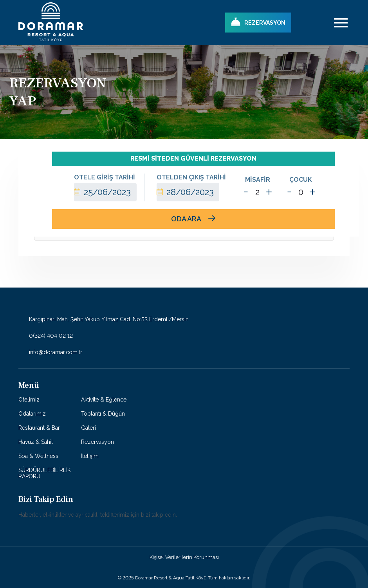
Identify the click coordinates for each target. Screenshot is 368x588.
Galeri (88, 428)
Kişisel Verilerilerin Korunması (184, 557)
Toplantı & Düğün (103, 414)
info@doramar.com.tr (50, 352)
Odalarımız (32, 414)
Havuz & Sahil (36, 442)
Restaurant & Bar (39, 428)
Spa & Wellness (38, 456)
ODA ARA (193, 219)
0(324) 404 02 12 (46, 336)
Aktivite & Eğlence (104, 400)
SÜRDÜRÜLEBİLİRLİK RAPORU (45, 473)
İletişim (90, 456)
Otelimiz (29, 400)
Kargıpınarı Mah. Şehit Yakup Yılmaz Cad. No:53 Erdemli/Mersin (104, 320)
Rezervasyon (97, 442)
